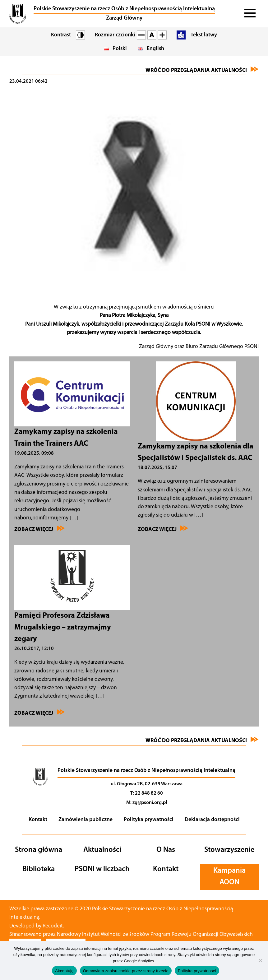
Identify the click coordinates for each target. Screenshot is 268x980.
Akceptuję (64, 971)
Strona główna (39, 850)
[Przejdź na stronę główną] (40, 788)
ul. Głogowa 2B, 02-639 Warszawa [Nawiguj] (147, 784)
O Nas (166, 850)
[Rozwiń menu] (251, 14)
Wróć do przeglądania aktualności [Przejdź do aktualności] (202, 70)
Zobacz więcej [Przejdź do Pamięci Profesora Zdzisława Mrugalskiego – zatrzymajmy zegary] (40, 713)
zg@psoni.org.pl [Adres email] (150, 803)
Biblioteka (39, 869)
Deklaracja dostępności (212, 820)
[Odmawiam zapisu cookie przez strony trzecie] (260, 960)
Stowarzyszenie (229, 850)
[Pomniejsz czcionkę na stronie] (141, 35)
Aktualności (102, 850)
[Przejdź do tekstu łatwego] (194, 35)
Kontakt (38, 820)
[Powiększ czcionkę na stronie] (162, 35)
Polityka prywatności (149, 820)
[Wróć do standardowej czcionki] (152, 35)
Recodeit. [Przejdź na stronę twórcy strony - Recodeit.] (55, 926)
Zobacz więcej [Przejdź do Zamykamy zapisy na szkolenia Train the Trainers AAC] (40, 529)
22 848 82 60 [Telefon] (149, 793)
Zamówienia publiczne (85, 820)
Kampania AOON (229, 877)
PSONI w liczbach (102, 869)
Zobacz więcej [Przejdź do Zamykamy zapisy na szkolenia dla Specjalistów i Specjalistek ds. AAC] (163, 529)
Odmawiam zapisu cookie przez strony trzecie (126, 971)
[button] (18, 14)
